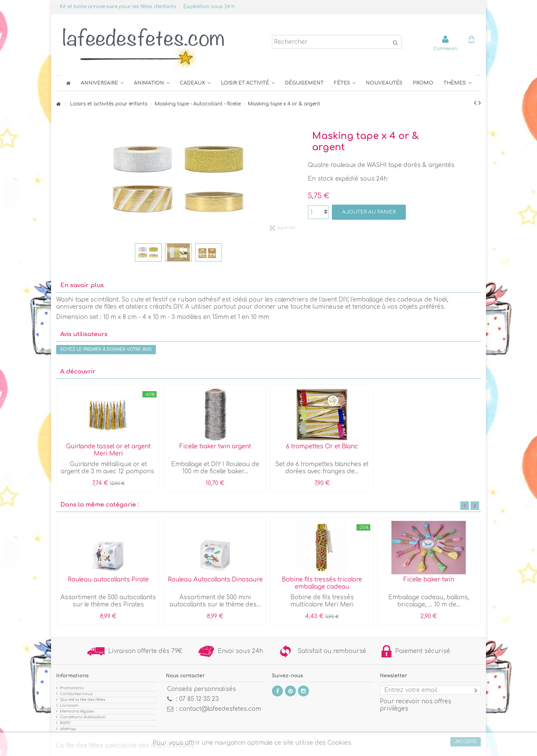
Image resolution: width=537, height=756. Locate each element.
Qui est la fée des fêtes (83, 700)
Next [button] (475, 506)
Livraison (69, 706)
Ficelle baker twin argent (215, 446)
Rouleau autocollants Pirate (108, 580)
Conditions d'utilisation (83, 717)
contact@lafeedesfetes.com (220, 709)
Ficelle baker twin (429, 580)
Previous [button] (465, 506)
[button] (345, 83)
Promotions (72, 688)
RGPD (65, 723)
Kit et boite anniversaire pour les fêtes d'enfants (118, 7)
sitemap (68, 729)
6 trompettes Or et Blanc (322, 446)
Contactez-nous (76, 694)
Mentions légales (77, 711)
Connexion (445, 48)
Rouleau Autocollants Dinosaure (215, 580)
